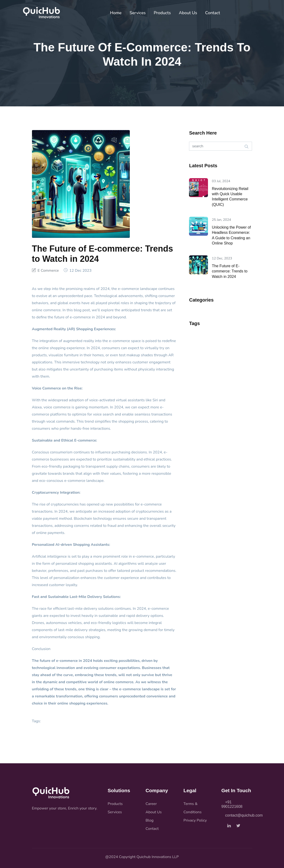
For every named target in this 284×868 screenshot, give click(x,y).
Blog (150, 820)
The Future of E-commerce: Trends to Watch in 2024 (230, 271)
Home (116, 13)
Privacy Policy (195, 820)
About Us (188, 13)
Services (138, 13)
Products (162, 13)
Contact (213, 13)
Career (151, 804)
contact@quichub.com (242, 815)
